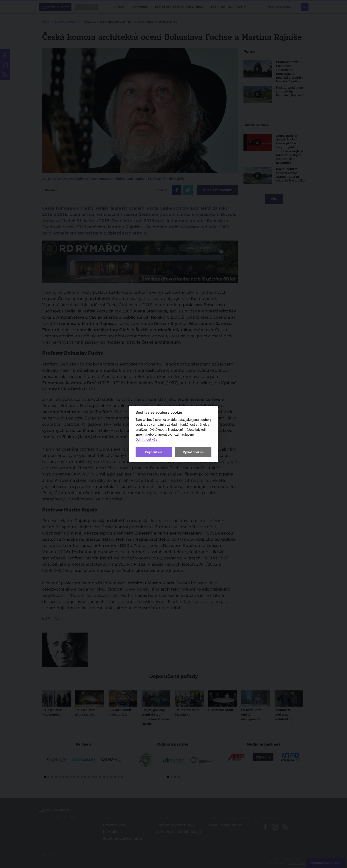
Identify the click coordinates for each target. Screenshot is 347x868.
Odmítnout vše (146, 440)
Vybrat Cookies (193, 452)
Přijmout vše (154, 452)
